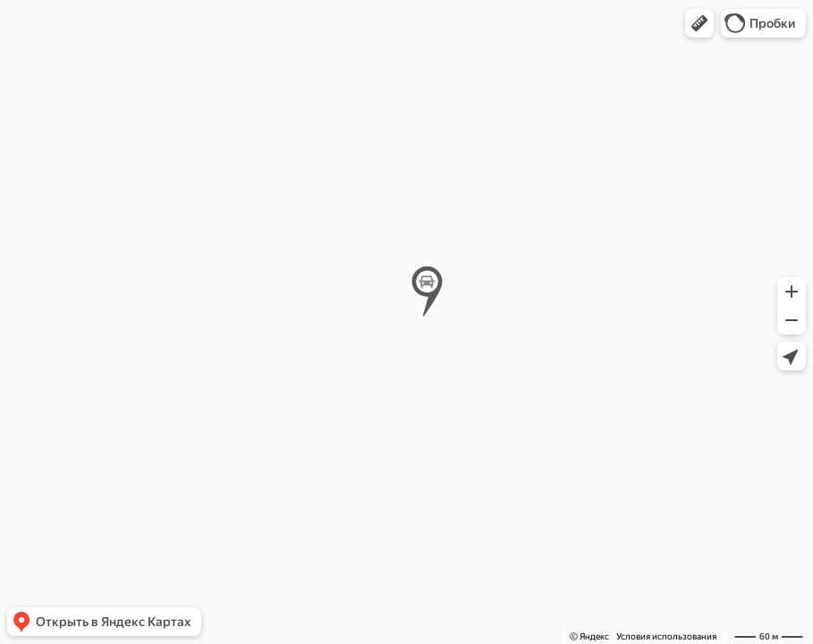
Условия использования (666, 636)
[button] (699, 23)
